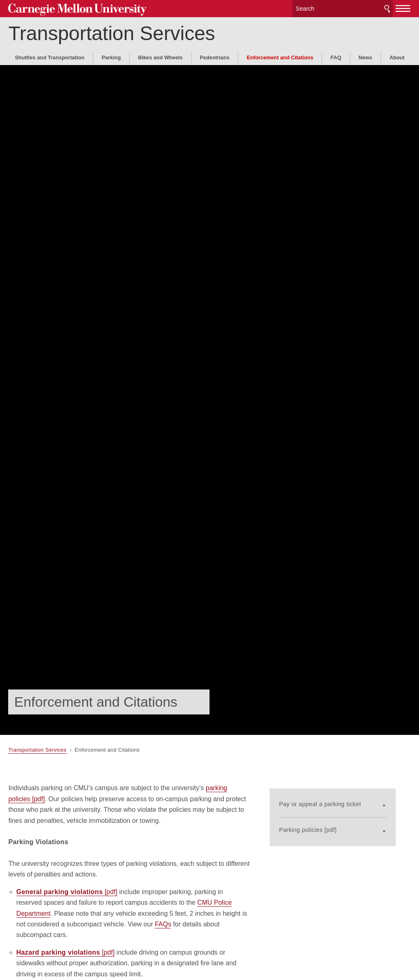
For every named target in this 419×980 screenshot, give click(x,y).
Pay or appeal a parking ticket (334, 798)
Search (387, 8)
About (397, 56)
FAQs (163, 924)
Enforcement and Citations (280, 56)
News (365, 56)
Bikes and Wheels (160, 56)
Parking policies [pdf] (322, 825)
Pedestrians (215, 56)
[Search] (343, 8)
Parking (111, 56)
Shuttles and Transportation (50, 56)
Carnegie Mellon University (70, 9)
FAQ (336, 56)
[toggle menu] (403, 7)
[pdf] (67, 892)
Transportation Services (112, 32)
